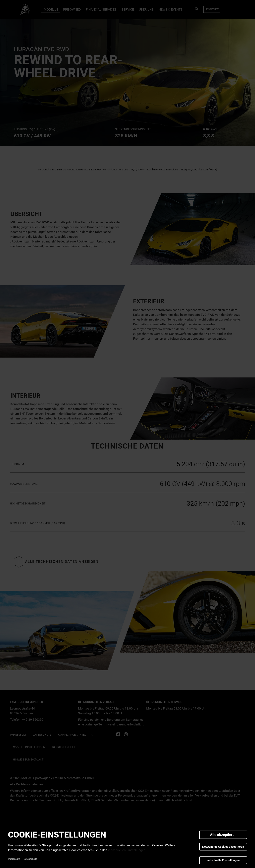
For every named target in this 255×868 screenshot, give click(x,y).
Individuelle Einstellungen (223, 860)
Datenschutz (30, 859)
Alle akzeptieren (223, 835)
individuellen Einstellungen (127, 850)
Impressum (14, 859)
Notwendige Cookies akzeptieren (223, 847)
